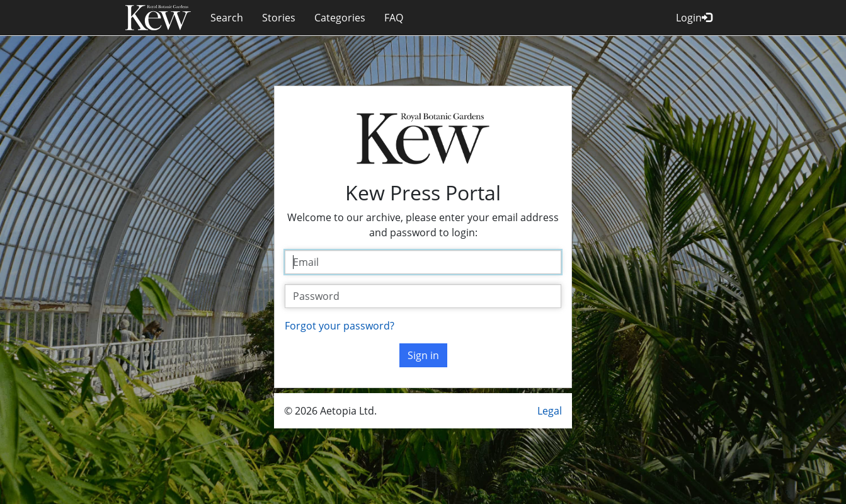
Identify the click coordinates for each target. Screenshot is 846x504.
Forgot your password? (340, 326)
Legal (550, 411)
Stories (279, 18)
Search (227, 18)
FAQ (394, 18)
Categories (340, 18)
